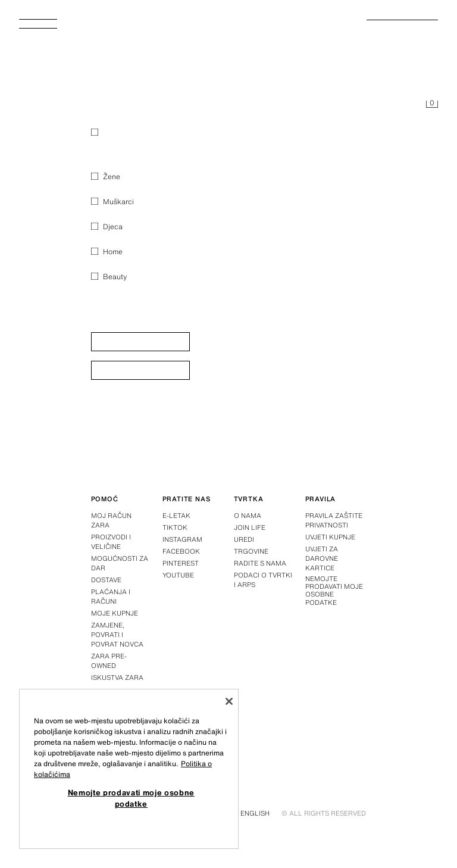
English (255, 813)
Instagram (182, 539)
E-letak (176, 516)
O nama (248, 516)
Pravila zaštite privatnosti (334, 520)
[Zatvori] (229, 701)
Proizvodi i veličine (111, 542)
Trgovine (251, 551)
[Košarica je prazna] (432, 105)
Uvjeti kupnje (330, 537)
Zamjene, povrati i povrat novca (117, 635)
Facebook (181, 551)
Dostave (106, 580)
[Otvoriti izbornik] (43, 27)
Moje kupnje (115, 613)
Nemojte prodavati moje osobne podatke (334, 591)
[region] (129, 769)
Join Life (250, 527)
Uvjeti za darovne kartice (322, 558)
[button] (140, 342)
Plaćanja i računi (111, 597)
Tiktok (175, 527)
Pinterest (181, 563)
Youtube (178, 575)
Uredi (244, 539)
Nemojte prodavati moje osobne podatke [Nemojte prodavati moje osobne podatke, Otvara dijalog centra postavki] (131, 798)
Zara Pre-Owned (109, 661)
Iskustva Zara (117, 677)
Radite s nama (260, 563)
